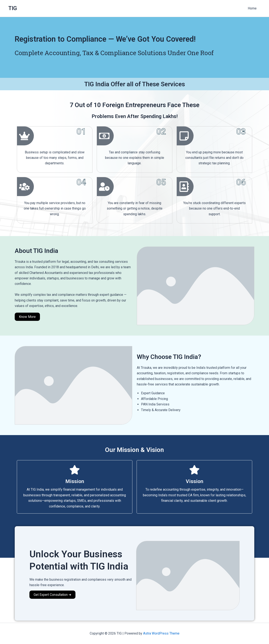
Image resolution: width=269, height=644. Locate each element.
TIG (13, 8)
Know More (27, 317)
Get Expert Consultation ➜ (53, 595)
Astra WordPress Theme (161, 633)
